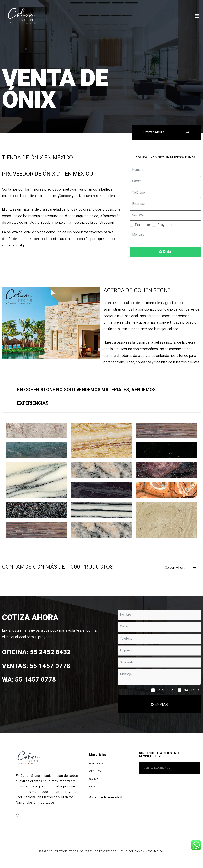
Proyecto (165, 225)
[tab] (101, 397)
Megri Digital (155, 851)
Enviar (167, 252)
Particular (143, 225)
